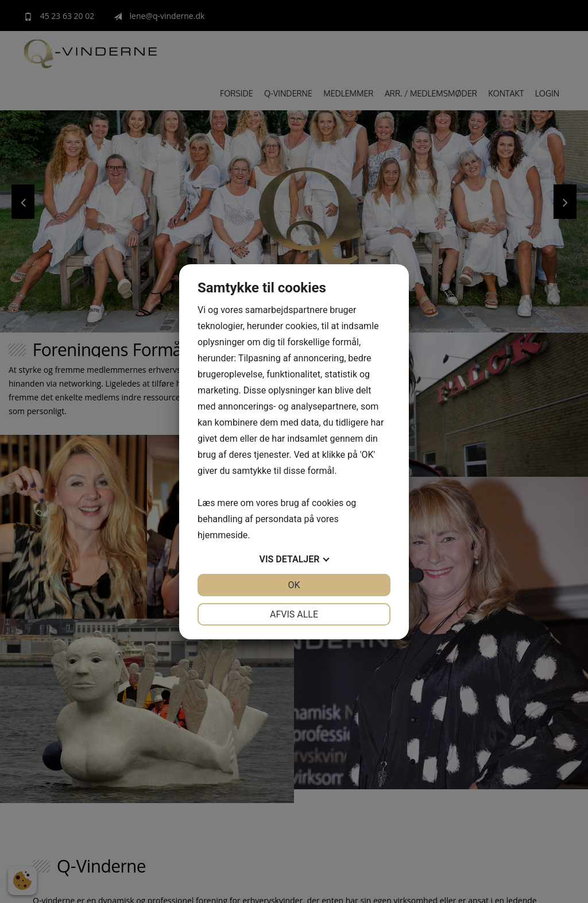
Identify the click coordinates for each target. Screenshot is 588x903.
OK (294, 585)
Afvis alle (294, 614)
